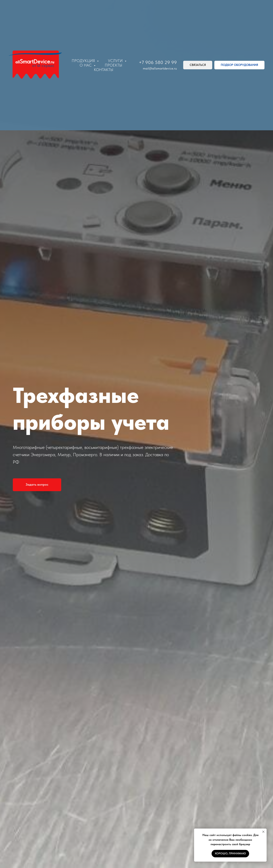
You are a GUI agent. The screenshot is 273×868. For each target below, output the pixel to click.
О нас (86, 65)
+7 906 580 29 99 (158, 62)
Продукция (84, 61)
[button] (198, 65)
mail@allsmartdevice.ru (160, 68)
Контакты (104, 70)
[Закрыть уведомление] (263, 832)
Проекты (113, 65)
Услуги (116, 61)
